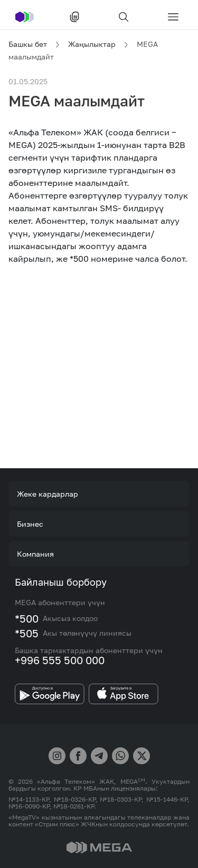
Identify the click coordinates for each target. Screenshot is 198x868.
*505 (27, 633)
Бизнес (30, 524)
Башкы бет (28, 44)
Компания (35, 554)
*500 (27, 618)
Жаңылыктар (92, 44)
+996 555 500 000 (60, 660)
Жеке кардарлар (48, 494)
